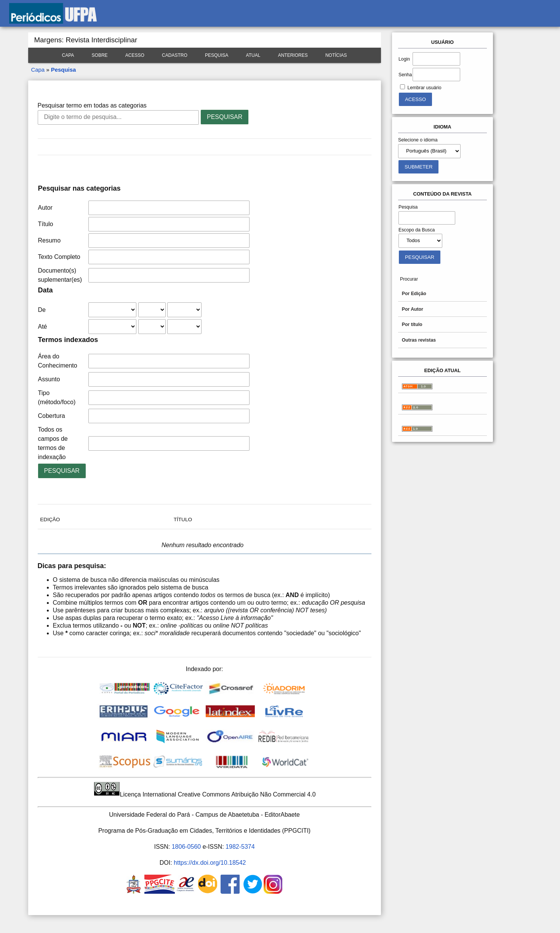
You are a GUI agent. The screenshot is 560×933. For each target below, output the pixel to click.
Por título (412, 324)
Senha (405, 75)
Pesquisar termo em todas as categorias (92, 105)
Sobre (100, 55)
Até (43, 327)
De (42, 310)
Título (46, 224)
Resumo (50, 240)
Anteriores (293, 55)
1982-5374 (240, 847)
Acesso (135, 55)
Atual (253, 55)
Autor (45, 208)
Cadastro (175, 55)
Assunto (49, 379)
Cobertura (52, 416)
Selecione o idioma (418, 140)
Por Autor (413, 309)
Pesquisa (217, 55)
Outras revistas (419, 340)
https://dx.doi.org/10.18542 (210, 863)
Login (404, 59)
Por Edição (414, 294)
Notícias (336, 55)
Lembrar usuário (424, 88)
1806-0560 (186, 847)
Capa (68, 55)
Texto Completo (59, 257)
